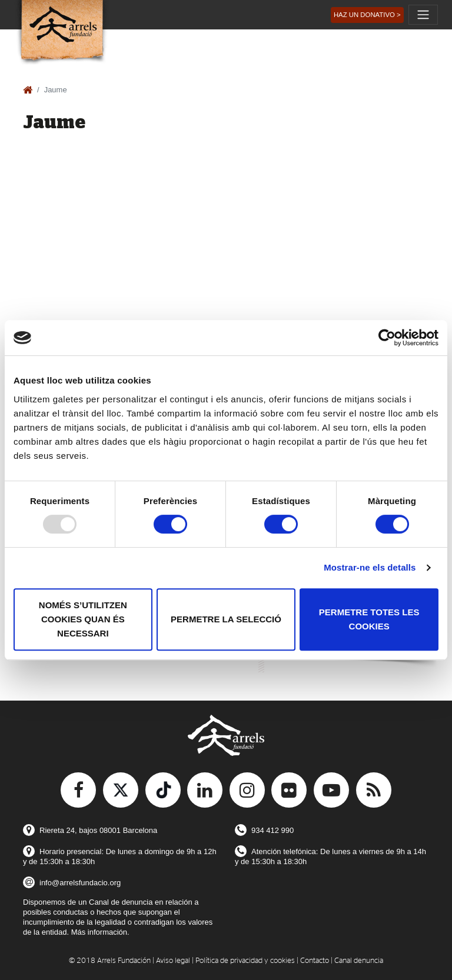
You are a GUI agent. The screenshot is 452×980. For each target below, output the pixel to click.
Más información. (100, 932)
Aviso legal (173, 961)
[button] (367, 15)
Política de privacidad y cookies (245, 961)
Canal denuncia (359, 961)
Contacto (315, 961)
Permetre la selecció (226, 619)
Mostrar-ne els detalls (370, 567)
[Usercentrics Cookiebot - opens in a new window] (387, 338)
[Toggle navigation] (423, 15)
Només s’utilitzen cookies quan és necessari (83, 619)
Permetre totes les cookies (369, 619)
